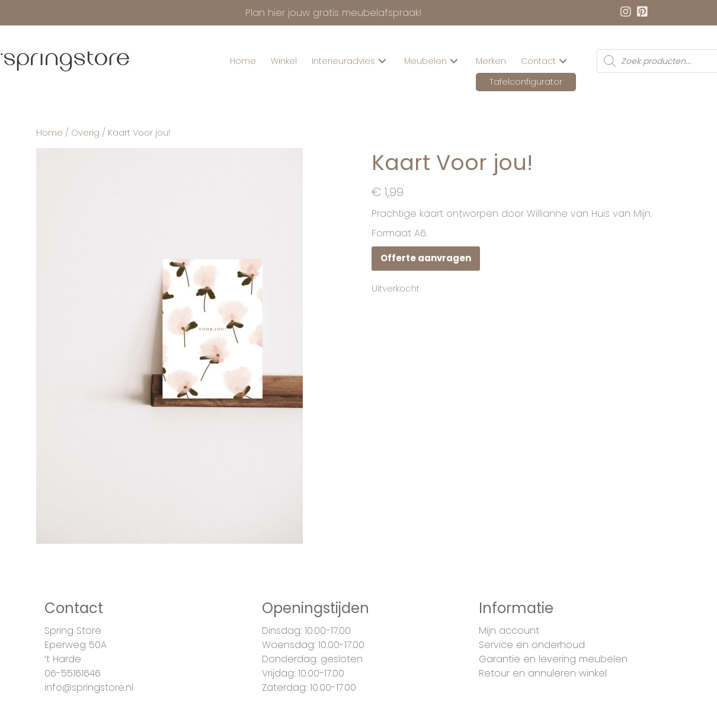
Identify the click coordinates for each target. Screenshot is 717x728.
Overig (85, 133)
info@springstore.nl (89, 687)
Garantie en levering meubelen (553, 659)
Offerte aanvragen (426, 258)
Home (49, 133)
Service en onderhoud (532, 645)
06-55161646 (73, 673)
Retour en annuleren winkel (543, 673)
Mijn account (509, 631)
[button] (382, 61)
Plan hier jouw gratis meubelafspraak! (334, 13)
